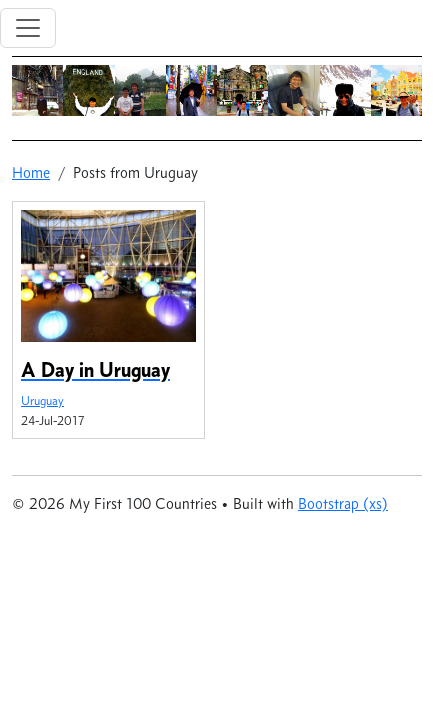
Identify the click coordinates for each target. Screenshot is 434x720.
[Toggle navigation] (28, 28)
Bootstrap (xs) (343, 503)
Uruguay (42, 400)
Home (31, 172)
